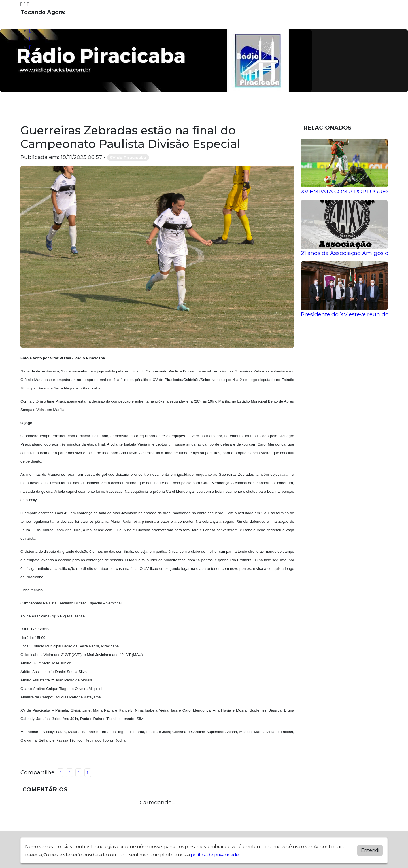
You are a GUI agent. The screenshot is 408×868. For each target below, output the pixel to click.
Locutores (136, 108)
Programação (68, 108)
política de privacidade (215, 855)
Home (33, 108)
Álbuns (104, 108)
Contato (201, 108)
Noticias (170, 108)
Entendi (370, 850)
